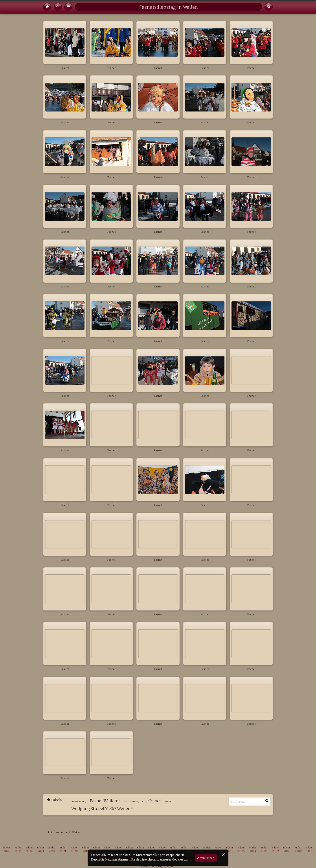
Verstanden (207, 858)
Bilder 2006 (230, 849)
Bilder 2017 (107, 849)
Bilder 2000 (298, 849)
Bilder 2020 (74, 849)
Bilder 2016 (118, 849)
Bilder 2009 (195, 849)
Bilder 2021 (63, 849)
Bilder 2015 (130, 849)
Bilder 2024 (29, 849)
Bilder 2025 (18, 849)
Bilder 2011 (173, 849)
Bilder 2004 (253, 849)
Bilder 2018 (97, 849)
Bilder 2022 (52, 849)
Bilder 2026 (7, 849)
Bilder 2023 (41, 849)
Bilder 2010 (184, 849)
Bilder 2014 (141, 849)
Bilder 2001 (287, 849)
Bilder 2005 (241, 849)
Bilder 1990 (309, 849)
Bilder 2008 (207, 849)
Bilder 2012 (162, 849)
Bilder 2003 (264, 849)
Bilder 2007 (218, 849)
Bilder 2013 (151, 849)
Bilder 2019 (86, 849)
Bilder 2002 (276, 849)
